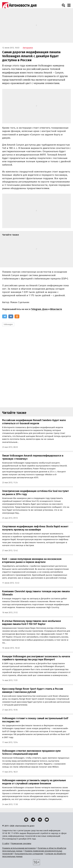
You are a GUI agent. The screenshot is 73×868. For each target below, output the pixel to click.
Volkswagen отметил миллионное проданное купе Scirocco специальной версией (31, 752)
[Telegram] (5, 316)
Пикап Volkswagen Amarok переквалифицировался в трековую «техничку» (33, 457)
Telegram (36, 309)
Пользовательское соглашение (29, 854)
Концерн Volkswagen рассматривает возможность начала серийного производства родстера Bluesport (36, 658)
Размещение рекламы (21, 844)
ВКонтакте (56, 309)
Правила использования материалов (19, 848)
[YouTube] (47, 820)
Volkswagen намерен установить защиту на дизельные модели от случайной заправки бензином (34, 782)
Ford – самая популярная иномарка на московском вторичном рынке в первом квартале (32, 561)
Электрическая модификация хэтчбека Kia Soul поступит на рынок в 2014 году (35, 493)
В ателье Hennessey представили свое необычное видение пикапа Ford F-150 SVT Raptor (32, 623)
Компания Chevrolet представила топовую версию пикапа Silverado (36, 593)
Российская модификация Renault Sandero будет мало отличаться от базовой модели (34, 422)
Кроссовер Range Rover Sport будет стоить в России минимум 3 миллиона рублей (33, 690)
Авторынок (28, 48)
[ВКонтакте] (11, 316)
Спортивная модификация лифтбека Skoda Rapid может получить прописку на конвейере (35, 528)
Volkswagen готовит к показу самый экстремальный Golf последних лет (35, 720)
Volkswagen (8, 324)
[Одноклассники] (17, 316)
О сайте (6, 844)
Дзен (45, 309)
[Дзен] (26, 820)
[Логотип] (19, 5)
